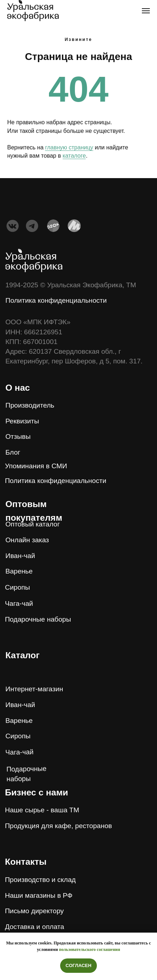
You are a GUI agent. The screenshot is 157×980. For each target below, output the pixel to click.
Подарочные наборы (38, 619)
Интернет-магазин (34, 689)
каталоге (74, 156)
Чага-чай (19, 752)
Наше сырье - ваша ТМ (42, 810)
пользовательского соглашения (90, 949)
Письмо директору (35, 911)
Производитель (30, 405)
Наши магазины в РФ (39, 895)
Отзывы (18, 436)
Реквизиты (22, 421)
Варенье (19, 721)
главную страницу (69, 147)
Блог (13, 452)
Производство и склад (41, 880)
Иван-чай (20, 705)
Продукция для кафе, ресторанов (59, 826)
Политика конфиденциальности (56, 300)
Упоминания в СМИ (36, 466)
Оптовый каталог (33, 524)
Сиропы (18, 736)
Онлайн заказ (27, 540)
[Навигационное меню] (146, 11)
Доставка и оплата (35, 927)
